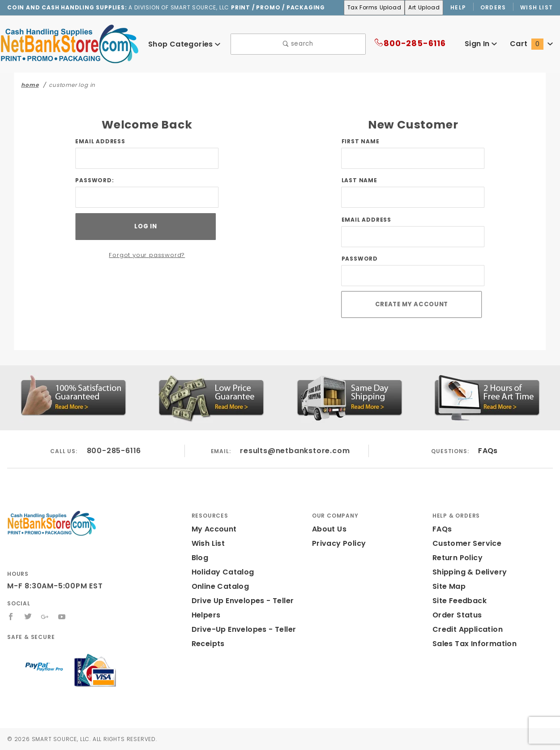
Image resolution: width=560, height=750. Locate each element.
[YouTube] (63, 617)
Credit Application (465, 629)
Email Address (100, 142)
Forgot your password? (147, 255)
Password (360, 259)
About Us (329, 529)
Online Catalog (218, 586)
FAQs (488, 451)
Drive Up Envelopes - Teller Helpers (240, 608)
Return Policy (457, 558)
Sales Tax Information (471, 644)
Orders (494, 8)
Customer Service (464, 543)
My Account (213, 529)
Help (458, 8)
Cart (533, 44)
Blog (200, 558)
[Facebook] (11, 617)
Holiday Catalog (220, 572)
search (298, 45)
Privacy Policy (338, 543)
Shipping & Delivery (468, 572)
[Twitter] (28, 617)
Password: (94, 181)
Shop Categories (184, 44)
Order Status (455, 615)
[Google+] (45, 617)
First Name (361, 142)
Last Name (359, 181)
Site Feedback (458, 601)
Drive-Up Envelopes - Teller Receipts (240, 636)
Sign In (483, 44)
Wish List (537, 8)
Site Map (448, 586)
